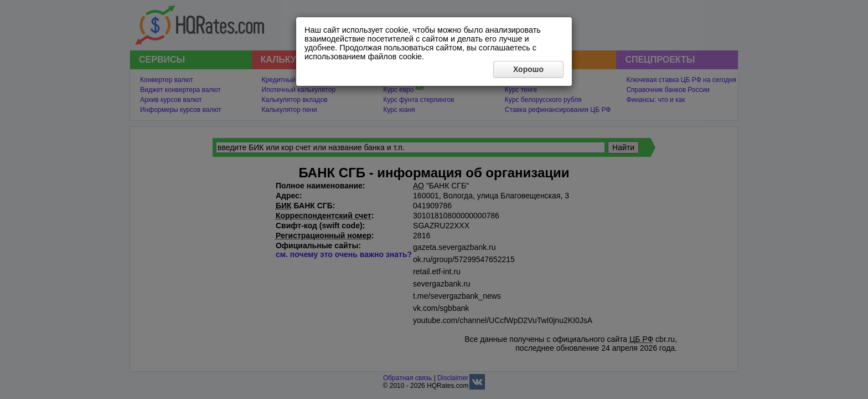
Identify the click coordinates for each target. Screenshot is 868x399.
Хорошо (528, 69)
